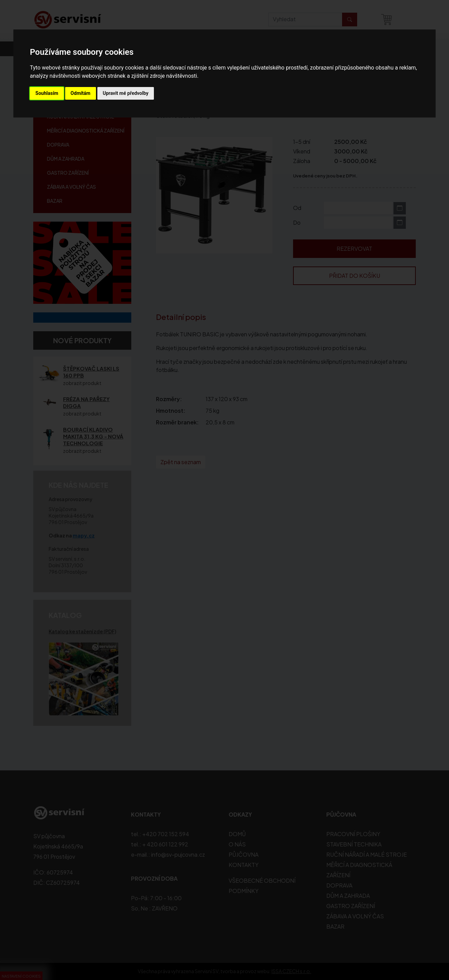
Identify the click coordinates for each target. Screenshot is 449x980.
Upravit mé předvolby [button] (126, 93)
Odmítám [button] (81, 93)
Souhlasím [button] (47, 93)
